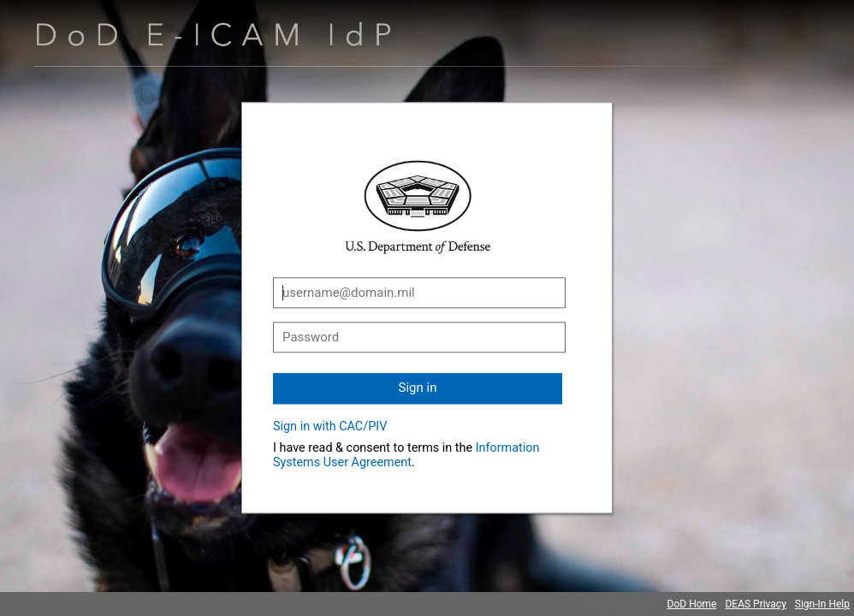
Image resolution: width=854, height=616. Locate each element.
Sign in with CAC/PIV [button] (330, 426)
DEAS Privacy (755, 604)
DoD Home (692, 604)
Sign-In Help (822, 604)
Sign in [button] (418, 388)
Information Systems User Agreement (406, 455)
